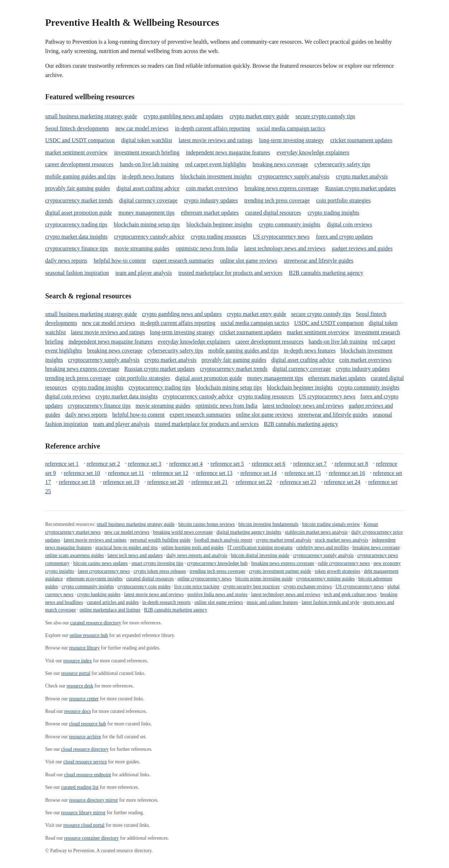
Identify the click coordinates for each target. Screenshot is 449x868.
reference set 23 (298, 482)
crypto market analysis (362, 176)
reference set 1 (62, 464)
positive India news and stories (217, 594)
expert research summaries (183, 261)
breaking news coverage (280, 164)
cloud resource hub (87, 724)
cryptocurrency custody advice (149, 237)
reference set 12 (170, 473)
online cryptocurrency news (205, 579)
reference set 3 (145, 464)
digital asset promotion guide (79, 213)
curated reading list (80, 787)
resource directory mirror (93, 800)
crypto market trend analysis (283, 540)
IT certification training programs (260, 548)
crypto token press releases (160, 571)
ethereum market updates (210, 213)
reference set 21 (210, 482)
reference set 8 (351, 464)
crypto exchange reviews (308, 587)
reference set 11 (126, 473)
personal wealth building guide (160, 540)
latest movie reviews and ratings (216, 140)
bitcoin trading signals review (331, 524)
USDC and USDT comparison (80, 140)
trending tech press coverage (277, 200)
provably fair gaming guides (78, 188)
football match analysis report (223, 540)
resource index (78, 661)
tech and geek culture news (350, 594)
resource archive (85, 737)
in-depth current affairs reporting (213, 128)
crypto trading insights (334, 213)
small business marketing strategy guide (91, 116)
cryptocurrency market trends (79, 200)
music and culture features (272, 602)
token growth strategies (338, 571)
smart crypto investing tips (158, 563)
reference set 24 (342, 482)
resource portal (76, 673)
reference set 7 (310, 464)
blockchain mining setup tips (147, 224)
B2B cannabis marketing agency (326, 273)
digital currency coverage (148, 200)
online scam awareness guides (74, 555)
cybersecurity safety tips (342, 164)
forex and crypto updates (344, 237)
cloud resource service (85, 762)
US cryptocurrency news (281, 237)
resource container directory (91, 838)
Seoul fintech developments (77, 128)
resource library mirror (84, 813)
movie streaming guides (142, 248)
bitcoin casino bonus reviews (206, 524)
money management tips (146, 213)
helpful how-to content (120, 261)
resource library (84, 648)
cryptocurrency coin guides (144, 587)
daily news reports (66, 261)
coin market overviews (212, 188)
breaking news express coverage (282, 188)
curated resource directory (96, 623)
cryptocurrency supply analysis (294, 176)
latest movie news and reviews (154, 594)
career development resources (79, 164)
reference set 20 (166, 482)
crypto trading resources (219, 237)
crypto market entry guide (259, 116)
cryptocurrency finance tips (77, 248)
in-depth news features (148, 176)
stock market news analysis (341, 540)
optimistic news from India (207, 248)
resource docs (77, 711)
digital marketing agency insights (249, 532)
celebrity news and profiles (323, 548)
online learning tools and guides (193, 548)
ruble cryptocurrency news (344, 563)
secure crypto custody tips (325, 116)
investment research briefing (147, 152)
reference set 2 (103, 464)
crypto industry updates (211, 200)
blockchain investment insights (216, 176)
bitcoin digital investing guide (260, 555)
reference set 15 (303, 473)
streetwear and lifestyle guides (318, 261)
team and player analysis (144, 273)
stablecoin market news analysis (316, 532)
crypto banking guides (99, 594)
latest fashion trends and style (330, 602)
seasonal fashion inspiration (77, 273)
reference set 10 (82, 473)
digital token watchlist (147, 140)
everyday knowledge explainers (313, 152)
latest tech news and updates (135, 555)
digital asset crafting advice (148, 188)
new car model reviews (142, 128)
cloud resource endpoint (88, 775)
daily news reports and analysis (197, 555)
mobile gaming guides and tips (80, 176)
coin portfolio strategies (344, 200)
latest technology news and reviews (285, 248)
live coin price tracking (197, 587)
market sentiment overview (76, 152)
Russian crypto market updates (361, 188)
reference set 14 (258, 473)
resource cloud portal (84, 825)
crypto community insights (290, 224)
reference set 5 (227, 464)
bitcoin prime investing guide (264, 579)
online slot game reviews (249, 261)
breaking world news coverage (183, 532)
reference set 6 (268, 464)
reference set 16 (347, 473)
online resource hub (89, 635)
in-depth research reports (167, 602)
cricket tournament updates (361, 140)
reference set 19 (121, 482)
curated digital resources (273, 213)
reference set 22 (254, 482)
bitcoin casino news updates (100, 563)
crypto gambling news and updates (183, 116)
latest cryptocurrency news (104, 571)
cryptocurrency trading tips (76, 224)
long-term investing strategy (291, 140)
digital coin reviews (349, 224)
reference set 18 (77, 482)
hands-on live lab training (149, 164)
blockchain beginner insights (219, 224)
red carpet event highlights (216, 164)
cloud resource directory (85, 749)
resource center (84, 699)
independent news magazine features (228, 152)
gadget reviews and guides (362, 248)
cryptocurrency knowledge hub (217, 563)
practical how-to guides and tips (127, 548)
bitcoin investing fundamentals (269, 524)
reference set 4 (186, 464)
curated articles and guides (113, 602)
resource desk (80, 686)
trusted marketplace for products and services (230, 273)
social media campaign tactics (291, 128)
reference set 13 (214, 473)
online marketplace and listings (110, 610)
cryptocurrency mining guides (325, 579)
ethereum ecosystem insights (94, 579)
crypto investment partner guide (280, 571)
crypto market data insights (76, 237)
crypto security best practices (251, 587)
